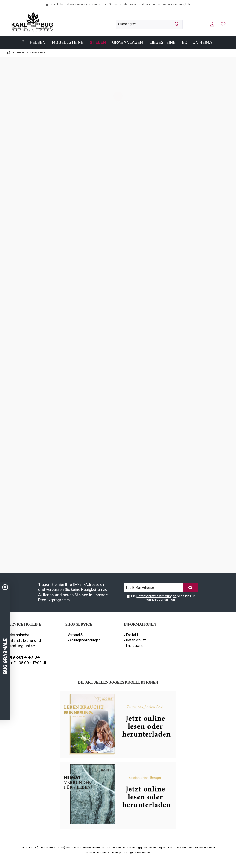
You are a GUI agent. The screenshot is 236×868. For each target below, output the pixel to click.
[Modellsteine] (68, 42)
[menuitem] (224, 24)
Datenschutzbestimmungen (156, 596)
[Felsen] (38, 42)
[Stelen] (98, 42)
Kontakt (132, 635)
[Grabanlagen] (128, 42)
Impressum (134, 646)
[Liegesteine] (162, 42)
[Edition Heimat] (198, 42)
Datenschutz (136, 640)
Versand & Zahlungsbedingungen (84, 638)
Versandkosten (122, 848)
